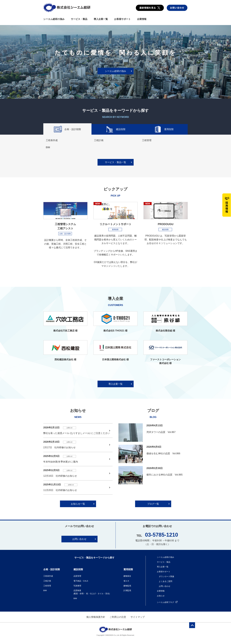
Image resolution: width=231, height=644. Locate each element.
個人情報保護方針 (96, 617)
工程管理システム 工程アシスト (65, 226)
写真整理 (77, 586)
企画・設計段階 (67, 129)
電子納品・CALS (81, 581)
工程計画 (99, 140)
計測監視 (127, 590)
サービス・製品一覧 (115, 162)
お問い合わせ (79, 539)
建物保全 (127, 576)
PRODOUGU (166, 224)
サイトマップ (138, 617)
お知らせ (161, 596)
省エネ (126, 581)
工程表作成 (52, 140)
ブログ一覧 (153, 504)
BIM (48, 147)
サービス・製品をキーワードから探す (94, 558)
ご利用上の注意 (118, 617)
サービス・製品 (79, 19)
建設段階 (115, 129)
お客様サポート (122, 19)
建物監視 (127, 586)
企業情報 (142, 19)
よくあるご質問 (166, 581)
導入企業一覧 (101, 19)
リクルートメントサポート (115, 224)
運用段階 (164, 129)
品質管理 (77, 576)
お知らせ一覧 (78, 504)
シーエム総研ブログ (167, 602)
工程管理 (147, 140)
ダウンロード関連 (166, 576)
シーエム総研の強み (54, 19)
